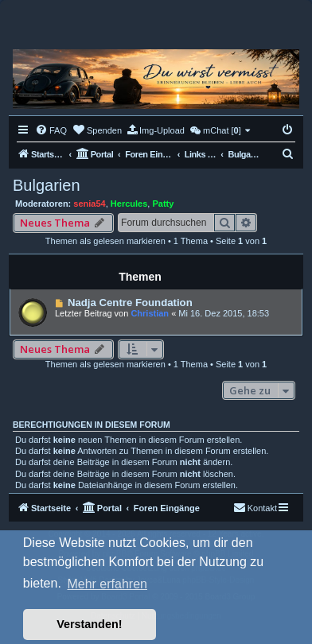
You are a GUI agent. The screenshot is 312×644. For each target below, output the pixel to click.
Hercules (129, 204)
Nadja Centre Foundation (130, 303)
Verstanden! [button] (89, 624)
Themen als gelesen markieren (105, 241)
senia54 (89, 204)
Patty (163, 204)
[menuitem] (51, 130)
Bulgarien (47, 185)
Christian (150, 313)
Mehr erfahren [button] (107, 584)
